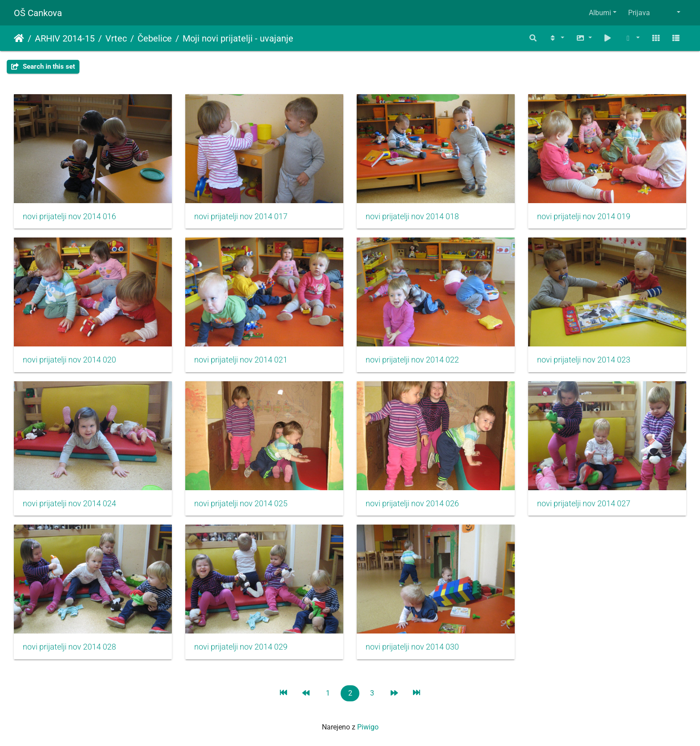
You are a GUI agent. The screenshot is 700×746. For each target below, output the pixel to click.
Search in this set (43, 67)
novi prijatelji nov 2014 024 (69, 504)
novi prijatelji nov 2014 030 (412, 647)
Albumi (600, 13)
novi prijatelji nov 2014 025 (241, 504)
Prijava (639, 13)
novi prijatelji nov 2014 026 (412, 504)
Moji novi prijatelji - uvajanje (238, 38)
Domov (19, 38)
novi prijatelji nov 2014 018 (412, 217)
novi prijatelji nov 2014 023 (584, 360)
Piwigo (368, 727)
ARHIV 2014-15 (65, 38)
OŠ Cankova (38, 13)
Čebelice (155, 38)
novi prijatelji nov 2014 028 (69, 647)
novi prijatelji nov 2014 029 (241, 647)
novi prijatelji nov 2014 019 (584, 217)
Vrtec (116, 38)
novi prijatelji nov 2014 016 (69, 217)
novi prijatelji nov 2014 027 (584, 504)
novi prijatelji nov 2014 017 (241, 217)
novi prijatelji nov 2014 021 (241, 360)
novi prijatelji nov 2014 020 (69, 360)
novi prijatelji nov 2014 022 (412, 360)
